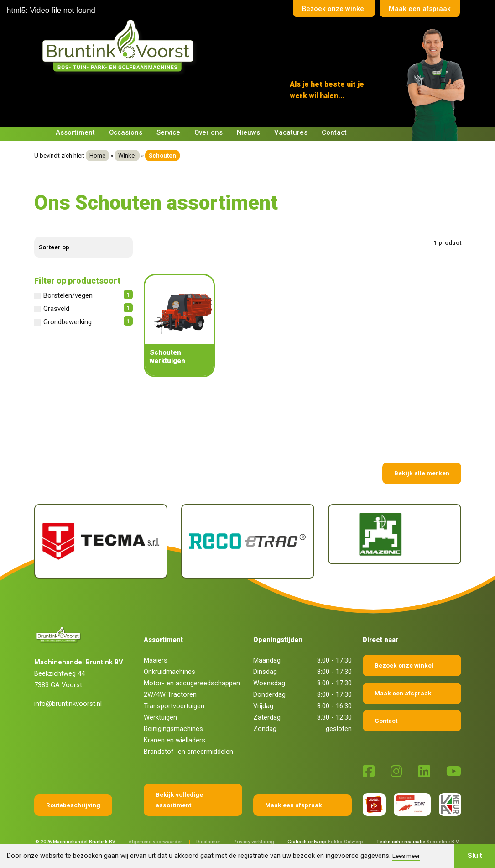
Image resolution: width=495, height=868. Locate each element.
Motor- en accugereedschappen (192, 683)
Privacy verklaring (254, 842)
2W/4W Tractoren (170, 694)
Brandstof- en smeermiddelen (188, 752)
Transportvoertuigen (174, 706)
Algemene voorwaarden (156, 842)
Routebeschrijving (73, 805)
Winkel (127, 155)
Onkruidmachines (169, 672)
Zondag (265, 729)
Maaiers (156, 660)
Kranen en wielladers (175, 740)
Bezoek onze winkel (334, 9)
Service (168, 132)
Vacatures (291, 132)
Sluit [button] (475, 856)
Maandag (267, 660)
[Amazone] (395, 534)
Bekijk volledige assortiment (179, 800)
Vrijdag (263, 706)
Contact (334, 132)
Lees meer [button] (406, 856)
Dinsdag (265, 672)
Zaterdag (267, 717)
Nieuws (248, 132)
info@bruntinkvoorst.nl (68, 704)
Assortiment (75, 132)
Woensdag (269, 683)
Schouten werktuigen (167, 357)
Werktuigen (160, 717)
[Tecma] (101, 541)
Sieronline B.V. (443, 842)
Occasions (126, 132)
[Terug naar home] (120, 46)
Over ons (208, 132)
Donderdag (269, 694)
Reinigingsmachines (173, 729)
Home (97, 155)
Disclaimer (208, 842)
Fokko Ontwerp (346, 842)
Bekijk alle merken (422, 473)
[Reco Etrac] (248, 541)
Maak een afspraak (420, 9)
